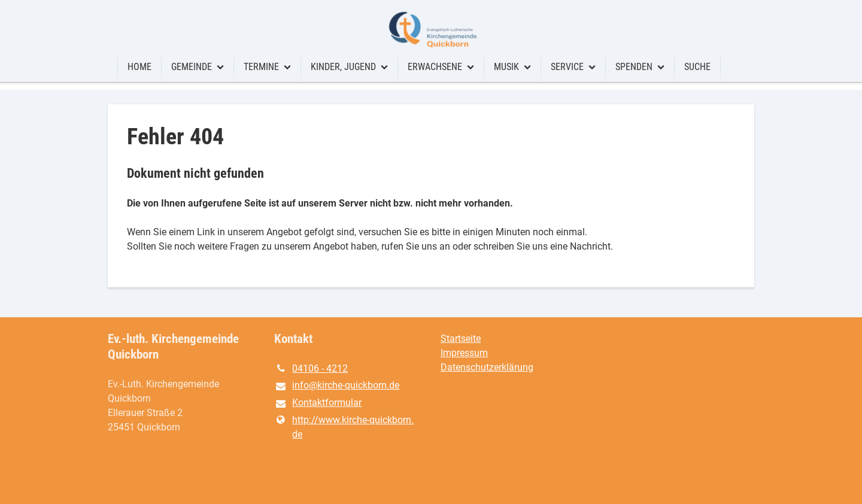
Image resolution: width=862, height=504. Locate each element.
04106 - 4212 (311, 369)
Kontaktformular (318, 403)
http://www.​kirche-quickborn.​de (344, 427)
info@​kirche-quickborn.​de (337, 386)
